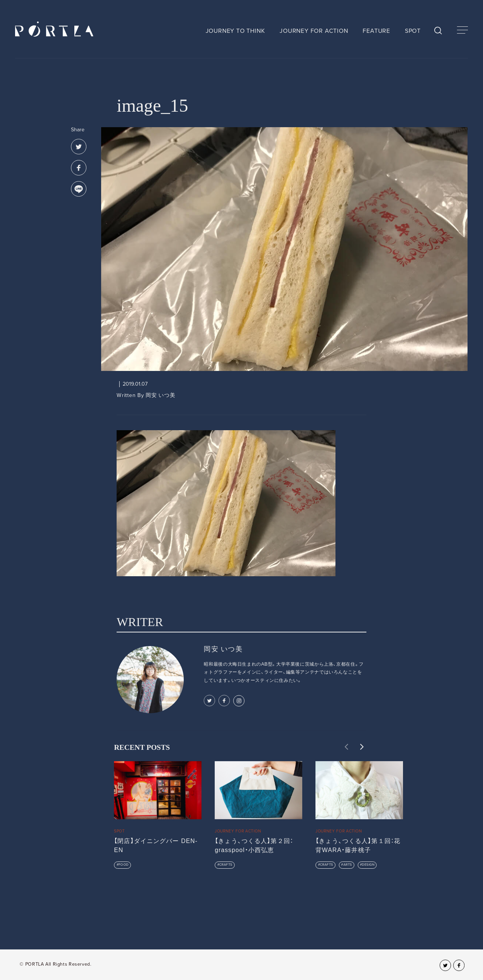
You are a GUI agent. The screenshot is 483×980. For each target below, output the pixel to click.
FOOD (124, 865)
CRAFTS (226, 865)
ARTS (348, 865)
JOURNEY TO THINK (235, 31)
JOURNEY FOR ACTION (314, 31)
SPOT (413, 31)
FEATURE (376, 31)
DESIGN (368, 865)
